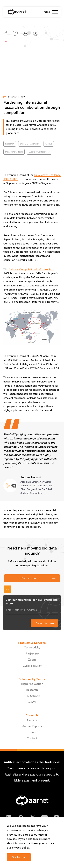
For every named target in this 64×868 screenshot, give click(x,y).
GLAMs (32, 702)
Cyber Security (32, 666)
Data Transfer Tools (14, 152)
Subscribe (41, 623)
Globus (49, 144)
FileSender (32, 654)
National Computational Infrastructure (31, 269)
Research (10, 144)
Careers (32, 720)
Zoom (32, 660)
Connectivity (32, 648)
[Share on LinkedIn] (25, 33)
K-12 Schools (32, 696)
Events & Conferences (39, 152)
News (32, 732)
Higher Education (32, 684)
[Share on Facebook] (15, 33)
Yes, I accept (19, 857)
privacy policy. (21, 848)
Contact (32, 738)
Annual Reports (32, 726)
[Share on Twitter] (36, 33)
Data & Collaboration (30, 144)
